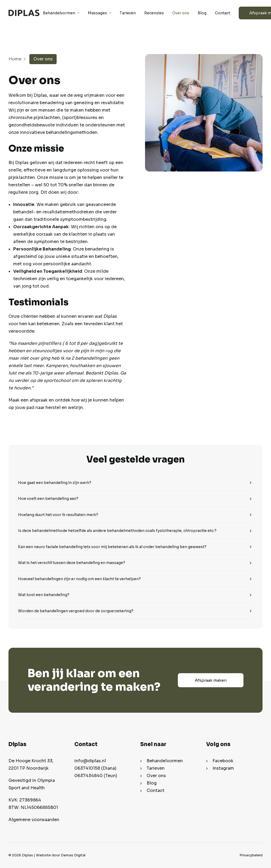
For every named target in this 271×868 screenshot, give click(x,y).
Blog (202, 13)
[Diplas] (24, 13)
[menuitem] (63, 13)
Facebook (223, 761)
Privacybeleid (251, 855)
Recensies (154, 13)
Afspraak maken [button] (211, 680)
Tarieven (128, 13)
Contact (223, 13)
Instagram (223, 768)
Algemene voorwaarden (34, 820)
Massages (100, 13)
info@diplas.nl (90, 761)
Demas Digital (73, 855)
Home (15, 59)
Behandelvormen (61, 13)
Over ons (181, 13)
